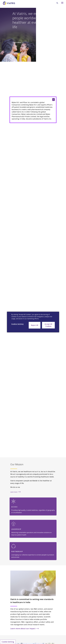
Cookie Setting (8, 642)
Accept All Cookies (48, 325)
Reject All (35, 325)
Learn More (17, 42)
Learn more (14, 492)
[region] (33, 322)
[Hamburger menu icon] (61, 3)
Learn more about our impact (23, 628)
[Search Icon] (57, 3)
